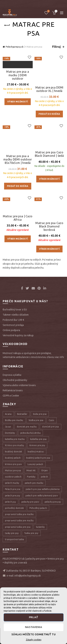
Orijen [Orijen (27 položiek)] (45, 569)
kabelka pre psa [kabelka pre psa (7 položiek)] (38, 538)
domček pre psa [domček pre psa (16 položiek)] (50, 525)
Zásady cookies (34, 640)
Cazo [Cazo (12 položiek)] (51, 519)
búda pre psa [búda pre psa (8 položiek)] (40, 513)
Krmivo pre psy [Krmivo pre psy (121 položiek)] (37, 544)
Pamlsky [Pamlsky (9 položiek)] (31, 575)
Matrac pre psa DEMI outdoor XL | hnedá (49, 83)
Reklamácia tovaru (13, 489)
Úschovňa (48, 11)
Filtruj (56, 47)
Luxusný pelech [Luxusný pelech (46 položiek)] (35, 563)
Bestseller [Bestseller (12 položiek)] (22, 513)
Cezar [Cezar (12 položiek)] (8, 525)
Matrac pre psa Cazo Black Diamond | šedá (49, 205)
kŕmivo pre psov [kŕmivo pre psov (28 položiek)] (13, 563)
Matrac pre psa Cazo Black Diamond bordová (49, 325)
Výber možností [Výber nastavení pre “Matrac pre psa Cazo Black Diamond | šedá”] (49, 230)
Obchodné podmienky (15, 479)
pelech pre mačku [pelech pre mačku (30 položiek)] (34, 582)
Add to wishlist (30, 57)
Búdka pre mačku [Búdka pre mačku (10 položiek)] (14, 519)
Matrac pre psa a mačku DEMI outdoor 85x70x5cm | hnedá (18, 207)
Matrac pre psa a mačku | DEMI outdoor (18, 137)
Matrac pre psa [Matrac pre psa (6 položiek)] (13, 569)
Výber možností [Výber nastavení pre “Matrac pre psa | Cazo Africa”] (18, 296)
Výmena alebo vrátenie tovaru (19, 484)
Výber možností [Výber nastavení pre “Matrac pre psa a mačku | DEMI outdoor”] (18, 163)
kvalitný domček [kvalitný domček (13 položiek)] (14, 550)
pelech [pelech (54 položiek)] (44, 575)
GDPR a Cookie (11, 494)
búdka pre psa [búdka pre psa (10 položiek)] (36, 519)
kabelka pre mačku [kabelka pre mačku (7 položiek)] (15, 538)
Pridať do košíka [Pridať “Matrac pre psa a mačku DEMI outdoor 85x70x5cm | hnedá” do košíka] (18, 233)
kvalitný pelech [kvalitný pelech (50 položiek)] (13, 556)
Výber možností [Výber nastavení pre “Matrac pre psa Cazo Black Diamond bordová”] (49, 348)
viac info (59, 456)
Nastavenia (33, 627)
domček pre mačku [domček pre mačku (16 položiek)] (27, 525)
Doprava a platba (12, 473)
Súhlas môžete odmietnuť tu (33, 634)
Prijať (34, 617)
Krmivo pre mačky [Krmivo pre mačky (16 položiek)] (14, 544)
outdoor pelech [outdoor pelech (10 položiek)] (13, 575)
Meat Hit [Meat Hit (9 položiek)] (31, 569)
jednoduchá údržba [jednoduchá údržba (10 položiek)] (30, 531)
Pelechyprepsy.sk (15, 47)
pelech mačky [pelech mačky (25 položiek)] (12, 582)
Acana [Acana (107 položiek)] (8, 513)
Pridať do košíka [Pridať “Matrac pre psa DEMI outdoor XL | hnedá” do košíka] (49, 108)
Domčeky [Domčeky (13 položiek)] (10, 531)
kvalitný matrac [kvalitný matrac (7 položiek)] (36, 550)
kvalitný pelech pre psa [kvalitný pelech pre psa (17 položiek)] (38, 556)
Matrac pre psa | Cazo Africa (18, 275)
